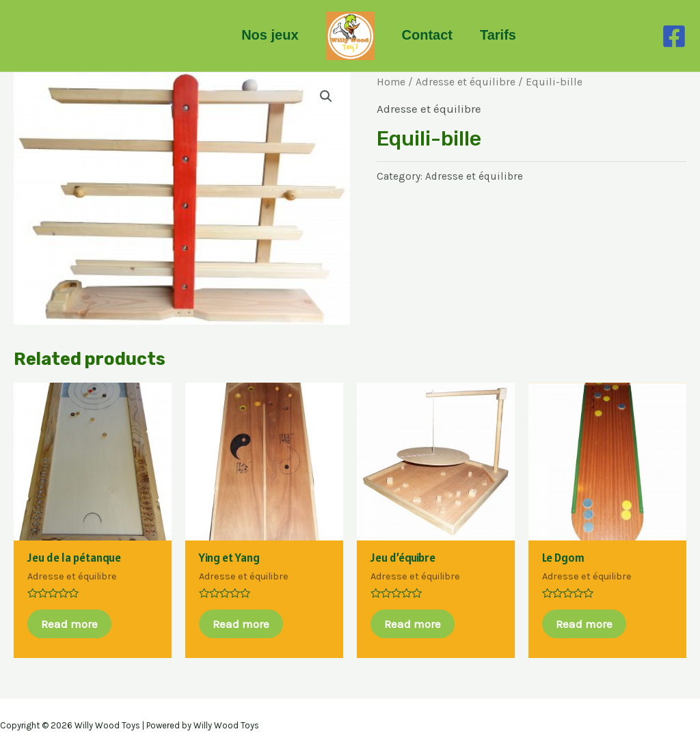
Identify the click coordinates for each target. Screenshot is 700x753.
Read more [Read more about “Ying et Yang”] (241, 624)
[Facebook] (674, 36)
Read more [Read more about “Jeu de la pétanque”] (69, 624)
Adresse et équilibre (466, 82)
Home (391, 82)
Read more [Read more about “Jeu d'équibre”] (413, 624)
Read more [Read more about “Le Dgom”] (584, 624)
